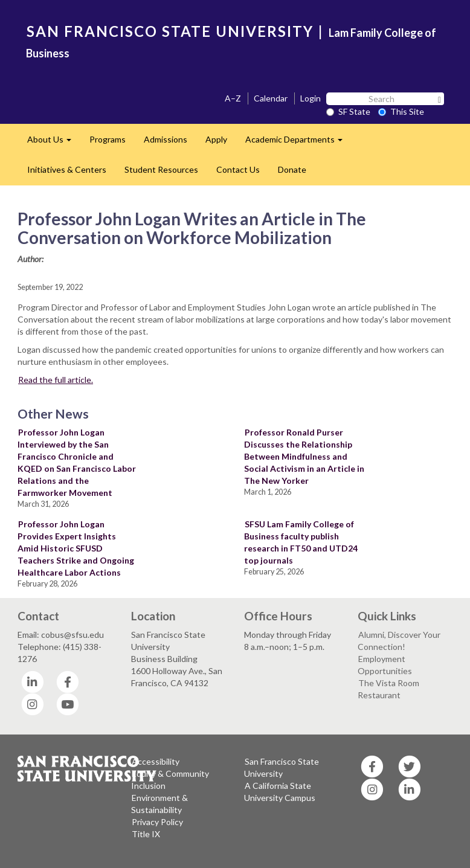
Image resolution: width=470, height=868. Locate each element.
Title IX (146, 834)
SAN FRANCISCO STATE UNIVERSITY (170, 31)
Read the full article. (56, 380)
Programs (108, 139)
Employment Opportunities (385, 665)
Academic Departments (298, 143)
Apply (216, 139)
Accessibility (156, 761)
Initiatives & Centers (67, 169)
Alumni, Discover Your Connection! (399, 641)
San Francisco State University (282, 767)
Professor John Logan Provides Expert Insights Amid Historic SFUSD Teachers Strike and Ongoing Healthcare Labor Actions (76, 548)
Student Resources (161, 169)
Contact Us (238, 169)
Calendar (271, 98)
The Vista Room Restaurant (388, 689)
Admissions (166, 139)
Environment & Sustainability (159, 804)
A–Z (233, 98)
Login (311, 98)
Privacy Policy (157, 822)
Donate (292, 169)
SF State (348, 111)
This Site (401, 111)
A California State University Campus (280, 792)
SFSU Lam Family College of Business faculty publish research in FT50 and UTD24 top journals (301, 542)
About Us (54, 143)
